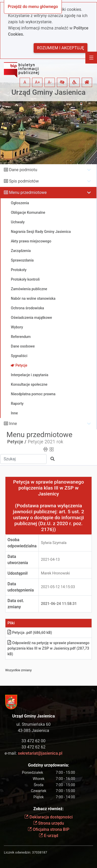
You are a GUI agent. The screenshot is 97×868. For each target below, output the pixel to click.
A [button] (25, 82)
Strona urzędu (49, 823)
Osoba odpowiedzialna (22, 543)
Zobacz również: (49, 809)
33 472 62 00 (33, 741)
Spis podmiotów (24, 181)
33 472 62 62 (33, 747)
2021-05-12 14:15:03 (58, 587)
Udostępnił (18, 573)
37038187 (40, 852)
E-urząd (48, 836)
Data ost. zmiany (16, 604)
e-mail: (33, 753)
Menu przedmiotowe (28, 192)
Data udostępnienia (21, 587)
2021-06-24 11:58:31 (59, 604)
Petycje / (17, 442)
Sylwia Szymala (54, 543)
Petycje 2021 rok (45, 442)
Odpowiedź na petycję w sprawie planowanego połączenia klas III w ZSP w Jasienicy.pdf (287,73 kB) (48, 649)
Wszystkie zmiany (18, 670)
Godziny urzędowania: (48, 765)
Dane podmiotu (23, 170)
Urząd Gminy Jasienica (48, 92)
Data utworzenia (18, 560)
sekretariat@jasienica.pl (40, 753)
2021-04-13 (50, 560)
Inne (13, 424)
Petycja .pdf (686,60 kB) (30, 633)
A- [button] (50, 82)
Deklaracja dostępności (48, 817)
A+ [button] (38, 82)
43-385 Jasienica (33, 731)
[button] (62, 82)
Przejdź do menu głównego (33, 7)
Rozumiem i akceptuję (61, 48)
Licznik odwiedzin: (17, 852)
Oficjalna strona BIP (48, 829)
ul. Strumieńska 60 (33, 724)
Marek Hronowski (55, 573)
